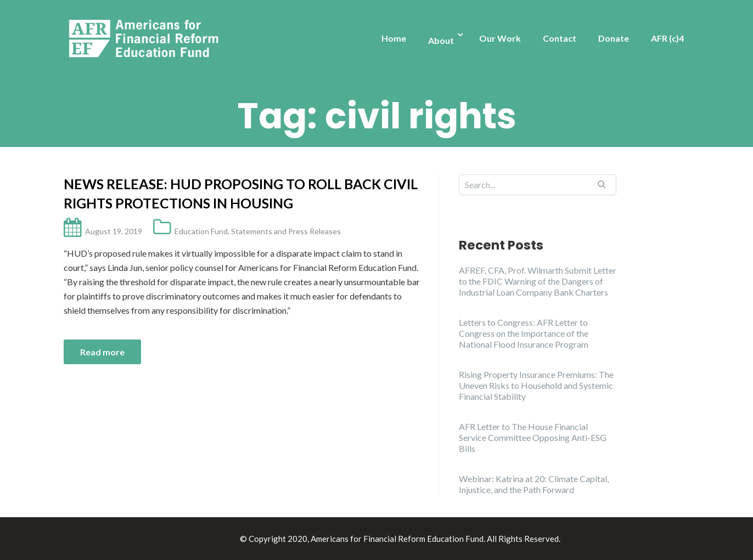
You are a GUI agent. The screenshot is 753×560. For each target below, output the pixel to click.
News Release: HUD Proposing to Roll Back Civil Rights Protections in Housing (241, 193)
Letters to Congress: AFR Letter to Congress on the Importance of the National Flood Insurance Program (524, 333)
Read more (102, 352)
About (441, 40)
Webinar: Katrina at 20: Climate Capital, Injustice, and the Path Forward (534, 484)
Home (394, 38)
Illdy (229, 539)
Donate (614, 38)
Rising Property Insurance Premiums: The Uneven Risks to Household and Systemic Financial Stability (536, 385)
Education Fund (201, 231)
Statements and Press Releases (286, 231)
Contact (560, 38)
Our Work (500, 38)
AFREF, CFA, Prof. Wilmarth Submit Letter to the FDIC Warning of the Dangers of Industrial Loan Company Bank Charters (538, 281)
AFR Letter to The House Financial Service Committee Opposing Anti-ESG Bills (533, 437)
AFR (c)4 (667, 38)
